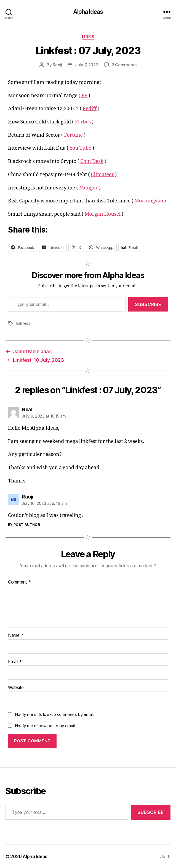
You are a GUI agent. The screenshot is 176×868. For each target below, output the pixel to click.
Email (15, 662)
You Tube (80, 148)
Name (16, 635)
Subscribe (148, 304)
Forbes (83, 122)
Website (16, 688)
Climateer (102, 175)
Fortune (73, 135)
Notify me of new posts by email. (45, 726)
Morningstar (149, 201)
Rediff (90, 109)
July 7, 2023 (87, 65)
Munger (89, 188)
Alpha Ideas (88, 12)
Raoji (57, 65)
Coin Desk (92, 161)
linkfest (23, 323)
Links (88, 37)
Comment (19, 582)
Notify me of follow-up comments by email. (55, 714)
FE (84, 96)
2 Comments (124, 65)
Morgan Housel (102, 214)
